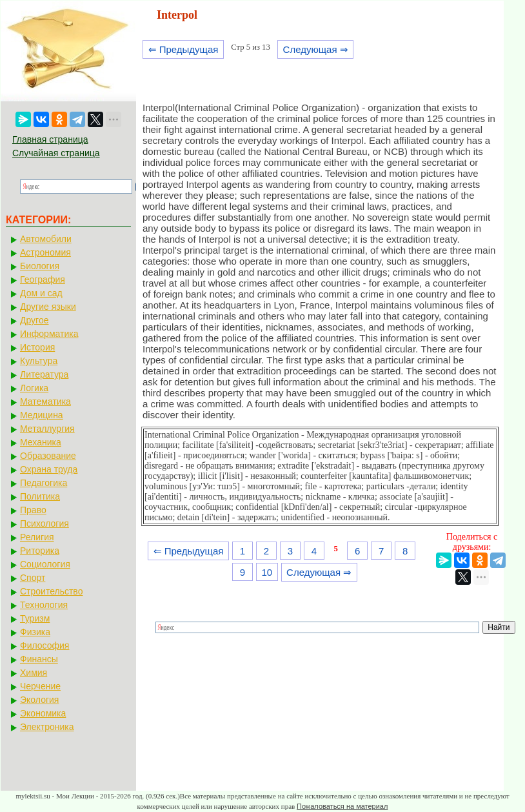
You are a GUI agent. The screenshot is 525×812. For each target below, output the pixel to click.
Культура (39, 361)
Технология (44, 605)
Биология (40, 266)
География (43, 279)
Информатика (49, 334)
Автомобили (46, 239)
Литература (44, 374)
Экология (39, 700)
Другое (34, 320)
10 (267, 572)
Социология (45, 564)
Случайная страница (56, 153)
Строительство (51, 591)
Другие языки (48, 307)
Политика (40, 496)
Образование (48, 456)
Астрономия (45, 252)
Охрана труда (49, 469)
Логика (34, 388)
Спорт (33, 578)
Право (33, 510)
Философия (45, 645)
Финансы (39, 659)
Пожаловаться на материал (342, 806)
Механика (41, 442)
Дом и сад (41, 293)
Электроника (47, 727)
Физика (35, 632)
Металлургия (47, 429)
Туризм (35, 618)
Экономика (43, 713)
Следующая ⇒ (316, 49)
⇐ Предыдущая (183, 49)
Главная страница (50, 139)
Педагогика (44, 483)
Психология (45, 523)
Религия (37, 537)
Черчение (40, 686)
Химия (34, 673)
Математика (45, 401)
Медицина (42, 415)
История (37, 347)
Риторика (40, 551)
